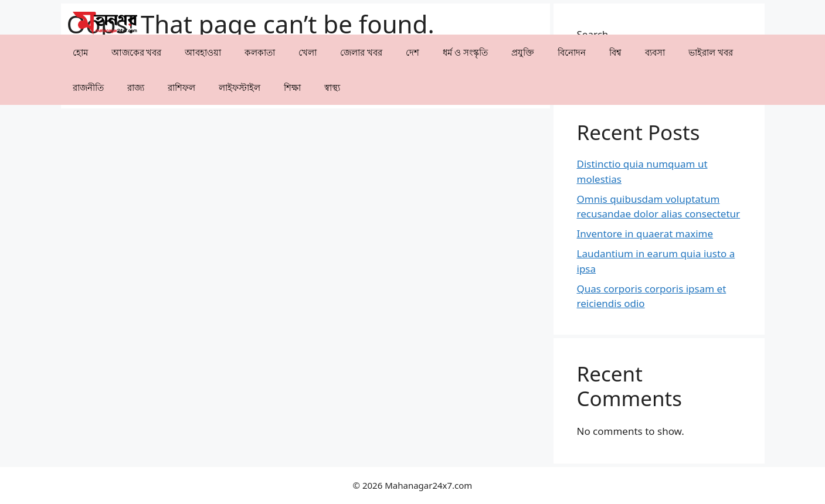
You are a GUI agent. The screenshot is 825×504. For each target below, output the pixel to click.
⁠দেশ (412, 52)
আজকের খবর (137, 52)
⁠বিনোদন (572, 52)
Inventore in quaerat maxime (645, 234)
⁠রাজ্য (136, 87)
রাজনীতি (88, 87)
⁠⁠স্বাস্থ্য (332, 87)
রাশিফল (181, 87)
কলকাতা (260, 52)
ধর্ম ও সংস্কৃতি (465, 52)
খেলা (308, 52)
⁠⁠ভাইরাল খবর (711, 52)
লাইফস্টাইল (240, 87)
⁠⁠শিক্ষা (292, 87)
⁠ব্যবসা (655, 52)
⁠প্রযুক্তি (523, 52)
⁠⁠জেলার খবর (361, 52)
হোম (80, 52)
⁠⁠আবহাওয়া (203, 52)
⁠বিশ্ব (615, 52)
